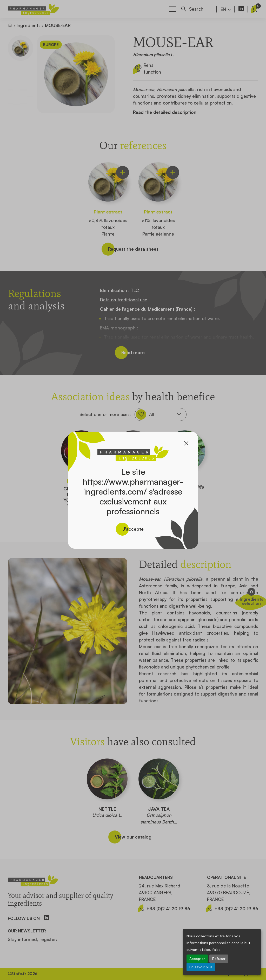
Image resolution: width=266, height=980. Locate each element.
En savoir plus (201, 967)
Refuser (219, 959)
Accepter (197, 959)
